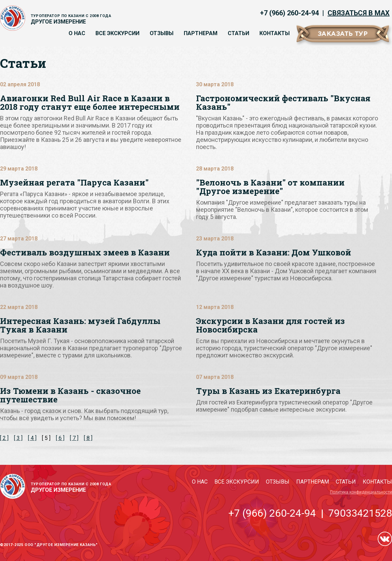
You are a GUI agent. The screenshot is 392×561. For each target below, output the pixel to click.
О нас (77, 33)
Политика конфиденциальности (361, 492)
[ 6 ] (60, 438)
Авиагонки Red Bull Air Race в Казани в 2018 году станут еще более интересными (90, 102)
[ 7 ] (74, 438)
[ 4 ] (32, 438)
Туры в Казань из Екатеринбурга (268, 391)
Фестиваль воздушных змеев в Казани (85, 252)
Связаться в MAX (359, 13)
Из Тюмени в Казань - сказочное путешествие (70, 395)
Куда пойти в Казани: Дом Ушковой (274, 252)
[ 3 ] (18, 438)
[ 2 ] (4, 438)
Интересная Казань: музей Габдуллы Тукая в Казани (80, 325)
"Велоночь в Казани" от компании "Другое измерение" (270, 187)
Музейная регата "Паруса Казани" (74, 182)
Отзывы (162, 33)
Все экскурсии (117, 33)
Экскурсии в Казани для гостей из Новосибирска (270, 325)
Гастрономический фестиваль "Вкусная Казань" (283, 102)
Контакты (275, 33)
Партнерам (201, 33)
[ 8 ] (88, 438)
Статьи (238, 33)
